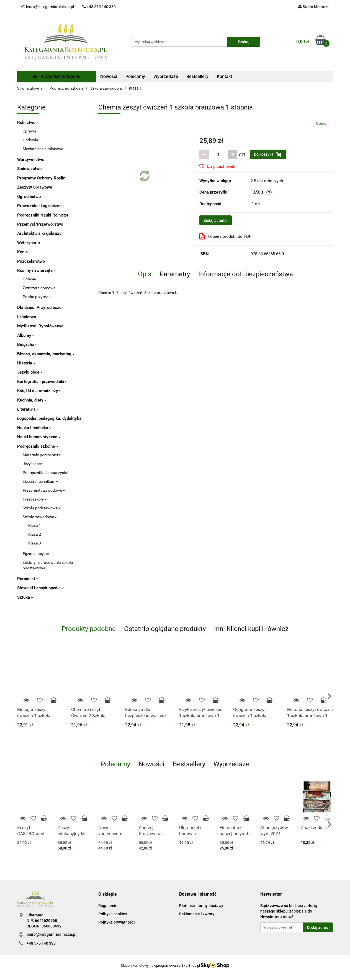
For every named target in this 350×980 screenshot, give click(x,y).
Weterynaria (29, 243)
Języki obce (30, 372)
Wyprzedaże (166, 76)
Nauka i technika (34, 428)
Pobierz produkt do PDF (225, 236)
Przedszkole (35, 499)
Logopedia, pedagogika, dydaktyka (49, 418)
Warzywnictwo (31, 160)
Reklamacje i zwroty (197, 914)
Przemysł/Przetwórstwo (40, 224)
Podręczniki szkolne (38, 446)
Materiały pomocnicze (42, 455)
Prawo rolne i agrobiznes (40, 206)
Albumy (26, 335)
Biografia (27, 345)
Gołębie (29, 279)
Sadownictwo (29, 169)
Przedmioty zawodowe (44, 490)
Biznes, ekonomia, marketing (46, 354)
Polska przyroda (37, 297)
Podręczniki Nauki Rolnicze (43, 215)
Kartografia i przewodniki (42, 382)
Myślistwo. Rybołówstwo (40, 326)
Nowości (109, 76)
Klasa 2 (35, 534)
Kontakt (224, 76)
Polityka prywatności (117, 922)
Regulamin (108, 906)
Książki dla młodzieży (39, 391)
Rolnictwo (28, 122)
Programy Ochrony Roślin (41, 178)
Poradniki (28, 579)
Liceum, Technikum (41, 481)
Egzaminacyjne (36, 554)
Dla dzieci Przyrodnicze (39, 307)
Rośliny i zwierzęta (37, 270)
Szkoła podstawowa (42, 508)
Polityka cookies (113, 914)
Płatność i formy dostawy (201, 906)
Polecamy (135, 76)
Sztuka (25, 597)
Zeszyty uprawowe (35, 187)
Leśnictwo (27, 317)
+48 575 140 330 (41, 943)
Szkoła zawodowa (40, 517)
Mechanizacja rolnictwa (43, 149)
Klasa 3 (35, 543)
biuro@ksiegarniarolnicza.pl (52, 934)
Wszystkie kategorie (57, 76)
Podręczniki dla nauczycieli (46, 473)
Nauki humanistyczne (39, 437)
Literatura (28, 409)
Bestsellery (197, 76)
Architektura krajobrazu (39, 233)
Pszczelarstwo (31, 261)
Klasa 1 (35, 525)
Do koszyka (268, 154)
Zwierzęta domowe (39, 288)
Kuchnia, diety (32, 400)
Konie (22, 252)
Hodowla (30, 140)
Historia (26, 363)
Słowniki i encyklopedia (41, 588)
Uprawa (29, 131)
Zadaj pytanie (216, 220)
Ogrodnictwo (29, 197)
